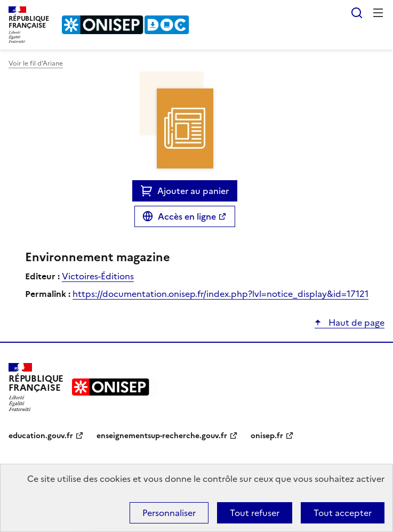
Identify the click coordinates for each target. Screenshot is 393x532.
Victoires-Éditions (98, 276)
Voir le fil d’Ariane (36, 63)
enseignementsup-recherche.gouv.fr (162, 436)
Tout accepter (343, 513)
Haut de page (355, 323)
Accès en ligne (187, 216)
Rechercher (357, 13)
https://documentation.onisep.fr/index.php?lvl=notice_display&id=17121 (220, 294)
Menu (378, 13)
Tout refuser (255, 513)
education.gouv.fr (41, 436)
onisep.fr (267, 436)
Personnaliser (169, 513)
